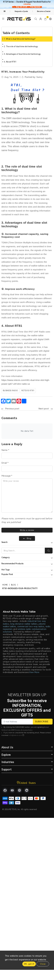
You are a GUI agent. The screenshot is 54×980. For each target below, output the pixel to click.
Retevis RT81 (28, 391)
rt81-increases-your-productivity (20, 589)
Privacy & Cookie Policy (24, 730)
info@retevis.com (15, 735)
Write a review (27, 530)
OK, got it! (29, 964)
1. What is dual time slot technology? (20, 39)
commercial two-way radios (31, 626)
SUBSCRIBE (43, 722)
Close (43, 964)
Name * (5, 450)
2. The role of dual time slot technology (21, 47)
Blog (13, 585)
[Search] (23, 551)
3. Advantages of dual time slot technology (22, 54)
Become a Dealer (44, 11)
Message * (7, 476)
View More (34, 672)
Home (5, 585)
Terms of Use (6, 730)
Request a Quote (21, 11)
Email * (5, 463)
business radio (10, 391)
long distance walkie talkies (24, 624)
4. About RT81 (10, 62)
